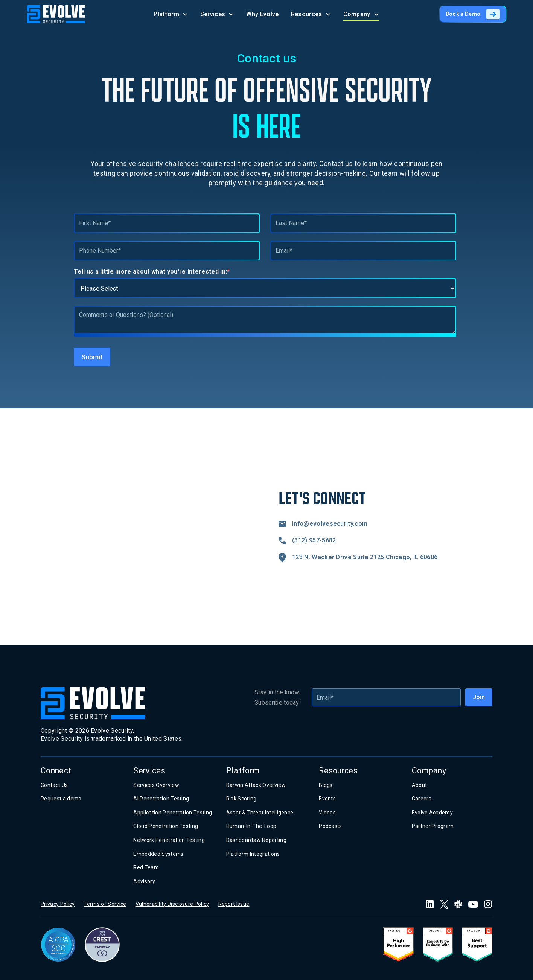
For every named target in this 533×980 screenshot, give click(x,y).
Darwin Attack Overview (256, 785)
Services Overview (156, 785)
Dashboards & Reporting (256, 840)
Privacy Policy (58, 904)
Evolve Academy (432, 813)
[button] (171, 14)
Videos (327, 813)
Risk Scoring (241, 799)
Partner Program (433, 826)
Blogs (326, 785)
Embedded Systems (158, 854)
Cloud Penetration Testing (166, 826)
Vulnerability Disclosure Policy (172, 904)
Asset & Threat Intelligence (260, 813)
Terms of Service (105, 904)
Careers (422, 799)
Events (327, 799)
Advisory (144, 881)
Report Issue (234, 904)
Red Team (146, 867)
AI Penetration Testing (161, 799)
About (420, 785)
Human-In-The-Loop (251, 826)
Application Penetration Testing (173, 813)
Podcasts (330, 826)
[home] (56, 14)
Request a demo (61, 799)
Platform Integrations (253, 854)
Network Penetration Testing (169, 840)
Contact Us (54, 785)
